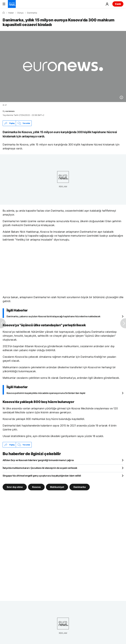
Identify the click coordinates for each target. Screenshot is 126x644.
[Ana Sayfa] (4, 13)
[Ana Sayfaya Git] (12, 4)
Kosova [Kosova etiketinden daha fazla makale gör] (36, 487)
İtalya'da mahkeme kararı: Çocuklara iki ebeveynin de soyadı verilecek (40, 468)
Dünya (20, 13)
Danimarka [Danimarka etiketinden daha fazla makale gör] (80, 487)
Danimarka (32, 13)
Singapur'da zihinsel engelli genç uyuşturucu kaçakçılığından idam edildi (42, 476)
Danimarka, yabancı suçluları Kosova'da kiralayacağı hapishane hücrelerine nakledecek (53, 316)
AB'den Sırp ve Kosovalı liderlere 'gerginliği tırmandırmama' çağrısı (38, 460)
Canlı (118, 4)
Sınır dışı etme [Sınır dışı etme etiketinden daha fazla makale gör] (15, 487)
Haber (11, 13)
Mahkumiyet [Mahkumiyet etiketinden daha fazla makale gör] (57, 487)
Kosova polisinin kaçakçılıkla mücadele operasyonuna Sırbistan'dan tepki (46, 393)
